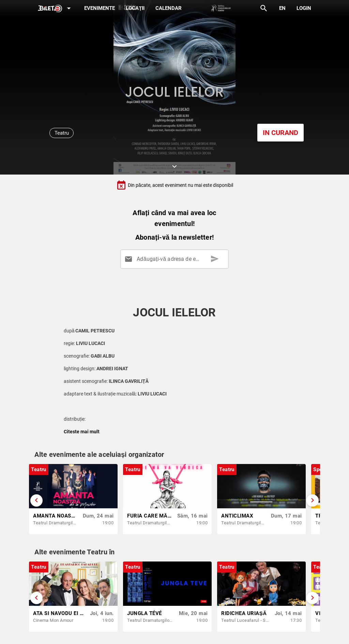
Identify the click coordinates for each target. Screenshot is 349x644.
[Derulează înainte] (313, 500)
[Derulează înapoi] (36, 500)
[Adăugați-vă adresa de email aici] (176, 259)
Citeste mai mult (82, 432)
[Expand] (56, 9)
